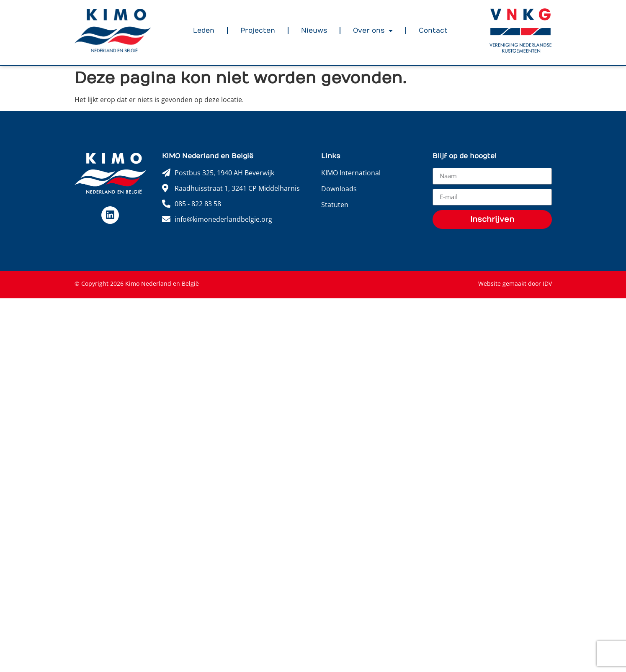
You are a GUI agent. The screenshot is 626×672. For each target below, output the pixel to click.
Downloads (339, 189)
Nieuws (314, 31)
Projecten (258, 31)
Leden (204, 31)
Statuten (335, 205)
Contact (433, 31)
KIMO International (351, 173)
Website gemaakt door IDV (515, 283)
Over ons (373, 31)
